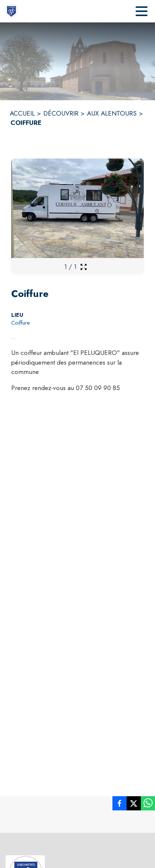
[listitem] (120, 805)
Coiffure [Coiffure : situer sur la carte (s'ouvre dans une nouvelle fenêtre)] (21, 323)
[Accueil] (11, 11)
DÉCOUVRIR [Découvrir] (61, 113)
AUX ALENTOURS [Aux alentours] (112, 113)
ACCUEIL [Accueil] (22, 113)
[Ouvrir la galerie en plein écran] (83, 267)
